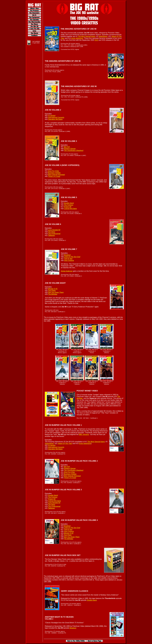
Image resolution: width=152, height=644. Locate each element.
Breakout (73, 628)
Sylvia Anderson (67, 271)
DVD (96, 40)
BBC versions (84, 434)
